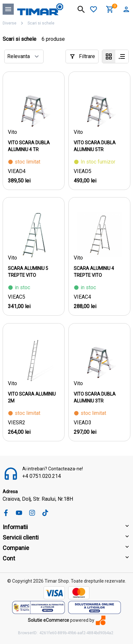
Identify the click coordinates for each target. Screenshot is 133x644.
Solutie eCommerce (48, 620)
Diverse (9, 23)
